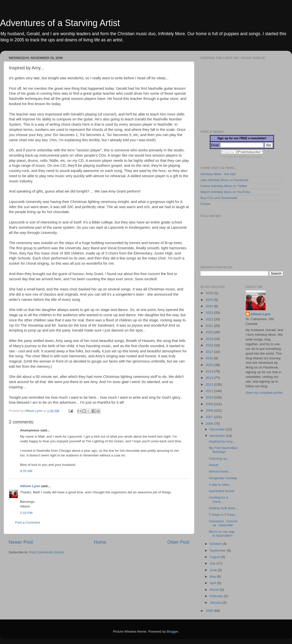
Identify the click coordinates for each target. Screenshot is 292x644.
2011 (210, 391)
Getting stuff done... (223, 508)
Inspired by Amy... (222, 441)
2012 (210, 384)
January (216, 602)
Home (100, 542)
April (213, 583)
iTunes (205, 204)
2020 (210, 332)
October (216, 544)
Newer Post (21, 542)
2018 (210, 345)
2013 (210, 378)
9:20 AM (26, 471)
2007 (210, 417)
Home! (214, 465)
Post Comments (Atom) (47, 552)
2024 (210, 306)
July (213, 563)
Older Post (178, 542)
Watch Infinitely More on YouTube (225, 192)
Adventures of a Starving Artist (60, 23)
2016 (210, 358)
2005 (210, 611)
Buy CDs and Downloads (219, 198)
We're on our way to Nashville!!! (222, 534)
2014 (210, 371)
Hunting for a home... (218, 499)
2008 (210, 410)
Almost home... (220, 471)
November (218, 436)
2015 (210, 365)
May (213, 576)
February (217, 596)
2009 (210, 404)
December (218, 429)
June (214, 570)
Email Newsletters (237, 157)
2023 (210, 313)
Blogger (172, 631)
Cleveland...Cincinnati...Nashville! (223, 523)
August (215, 557)
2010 (210, 397)
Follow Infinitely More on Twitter (224, 186)
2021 (210, 326)
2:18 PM (26, 513)
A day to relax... (220, 485)
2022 (210, 319)
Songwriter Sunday (223, 478)
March (215, 590)
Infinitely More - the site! (218, 174)
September (218, 550)
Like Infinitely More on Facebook (224, 180)
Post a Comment (28, 522)
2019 (210, 339)
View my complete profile (264, 393)
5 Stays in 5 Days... (223, 515)
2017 (210, 352)
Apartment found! (222, 491)
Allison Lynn (30, 486)
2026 (210, 293)
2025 (210, 300)
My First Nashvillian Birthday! (223, 450)
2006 (210, 424)
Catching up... (219, 459)
